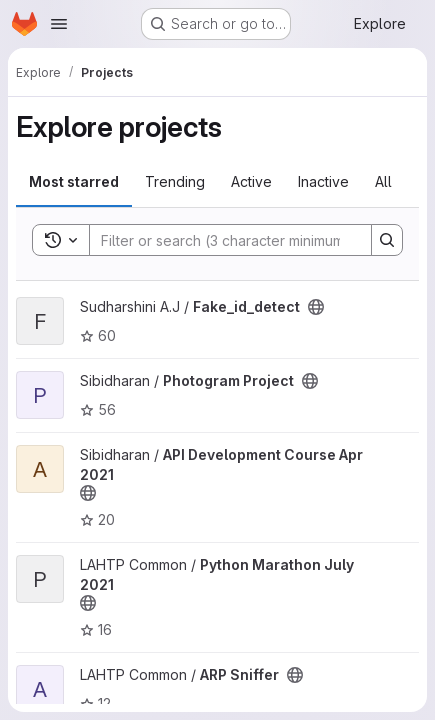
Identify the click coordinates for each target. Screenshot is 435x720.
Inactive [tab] (323, 181)
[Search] (221, 240)
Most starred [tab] (74, 181)
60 (98, 335)
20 (97, 519)
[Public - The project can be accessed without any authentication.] (316, 307)
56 (98, 409)
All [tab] (383, 181)
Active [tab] (251, 181)
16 (96, 629)
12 (95, 703)
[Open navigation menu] (59, 24)
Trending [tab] (175, 181)
